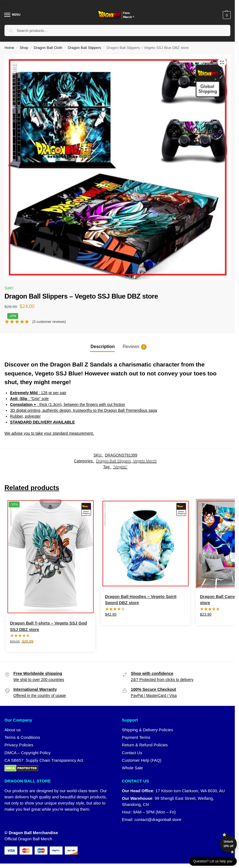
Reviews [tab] (134, 347)
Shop (24, 48)
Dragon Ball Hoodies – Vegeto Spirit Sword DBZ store (141, 600)
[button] (226, 15)
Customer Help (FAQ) (142, 760)
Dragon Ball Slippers (84, 48)
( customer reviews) (49, 322)
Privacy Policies (19, 745)
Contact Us (132, 753)
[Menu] (13, 15)
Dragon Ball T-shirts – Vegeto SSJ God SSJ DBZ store (48, 626)
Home (9, 48)
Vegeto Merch (145, 461)
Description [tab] (102, 347)
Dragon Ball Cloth (48, 48)
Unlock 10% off (228, 844)
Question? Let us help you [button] (213, 861)
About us (13, 730)
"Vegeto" (120, 467)
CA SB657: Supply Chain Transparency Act (44, 760)
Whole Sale (132, 768)
